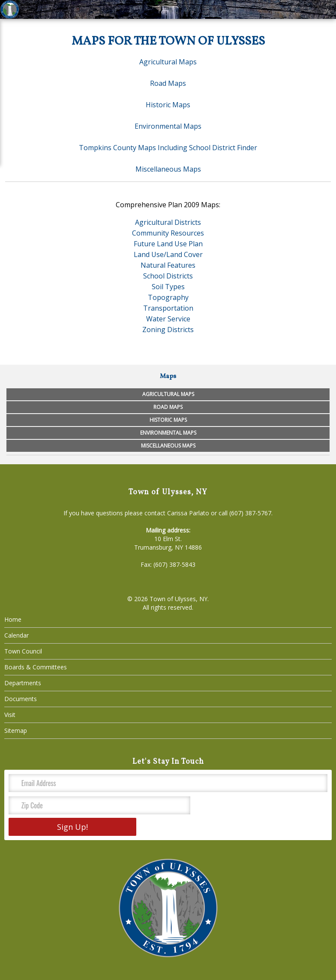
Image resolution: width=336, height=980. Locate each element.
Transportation (168, 308)
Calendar (16, 635)
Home (13, 619)
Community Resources (168, 233)
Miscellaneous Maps (168, 169)
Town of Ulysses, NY (178, 599)
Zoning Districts (168, 330)
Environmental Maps (168, 126)
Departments (23, 683)
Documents (21, 699)
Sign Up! (72, 827)
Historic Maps (168, 105)
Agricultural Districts (168, 222)
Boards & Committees (36, 667)
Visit (10, 715)
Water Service (168, 319)
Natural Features (168, 265)
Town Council (23, 651)
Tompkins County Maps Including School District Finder (168, 148)
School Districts (168, 276)
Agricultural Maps (168, 62)
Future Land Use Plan (168, 244)
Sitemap (16, 730)
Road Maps (168, 83)
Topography (168, 297)
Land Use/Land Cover (168, 254)
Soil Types (168, 287)
